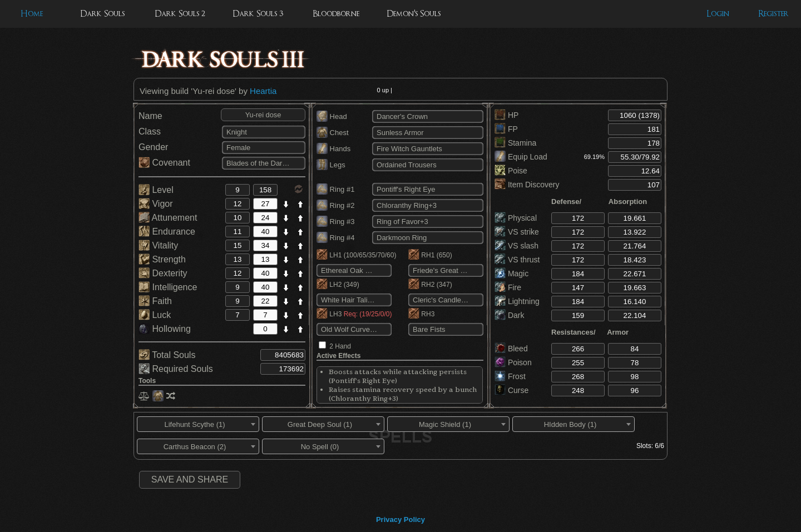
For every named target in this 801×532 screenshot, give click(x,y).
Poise (511, 171)
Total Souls (167, 355)
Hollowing (165, 329)
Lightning (517, 301)
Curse (511, 390)
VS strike (517, 232)
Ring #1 (335, 189)
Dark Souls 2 (180, 14)
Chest (333, 133)
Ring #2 (335, 205)
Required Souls (176, 369)
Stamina (515, 143)
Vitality (158, 245)
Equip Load (521, 157)
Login (718, 14)
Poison (513, 362)
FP (506, 129)
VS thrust (517, 260)
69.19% (594, 157)
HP (506, 115)
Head (332, 116)
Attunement (168, 218)
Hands (333, 149)
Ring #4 (335, 238)
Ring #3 (335, 222)
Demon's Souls (414, 14)
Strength (162, 259)
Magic (511, 274)
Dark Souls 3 (258, 14)
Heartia (263, 91)
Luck (155, 315)
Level (156, 190)
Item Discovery (527, 185)
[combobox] (198, 424)
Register (773, 14)
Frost (510, 376)
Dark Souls (102, 14)
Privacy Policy (400, 519)
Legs (331, 165)
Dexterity (163, 273)
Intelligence (168, 287)
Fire (508, 287)
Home (32, 14)
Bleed (511, 349)
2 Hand (340, 346)
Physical (516, 218)
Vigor (156, 204)
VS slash (516, 246)
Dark (509, 315)
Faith (155, 301)
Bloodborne (336, 14)
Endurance (167, 232)
